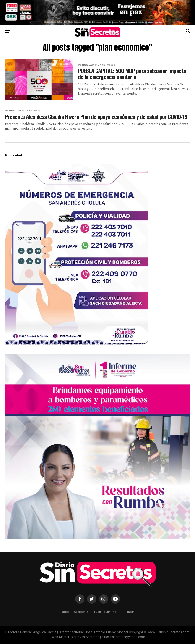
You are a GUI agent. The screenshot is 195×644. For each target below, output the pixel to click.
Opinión (129, 612)
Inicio (65, 612)
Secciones (81, 612)
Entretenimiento (106, 612)
